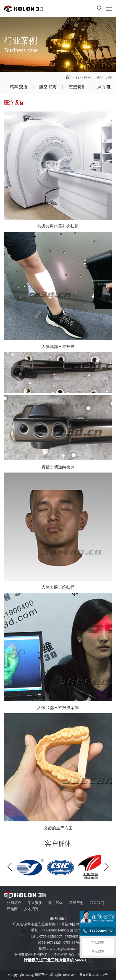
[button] (107, 867)
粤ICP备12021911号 (94, 975)
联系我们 (97, 903)
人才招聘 (31, 909)
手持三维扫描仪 (62, 955)
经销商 (12, 909)
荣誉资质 (35, 903)
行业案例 (83, 78)
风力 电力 (106, 87)
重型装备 (77, 87)
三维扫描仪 (38, 955)
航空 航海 (48, 87)
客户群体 (56, 903)
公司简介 (14, 903)
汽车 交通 (19, 87)
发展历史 (76, 903)
